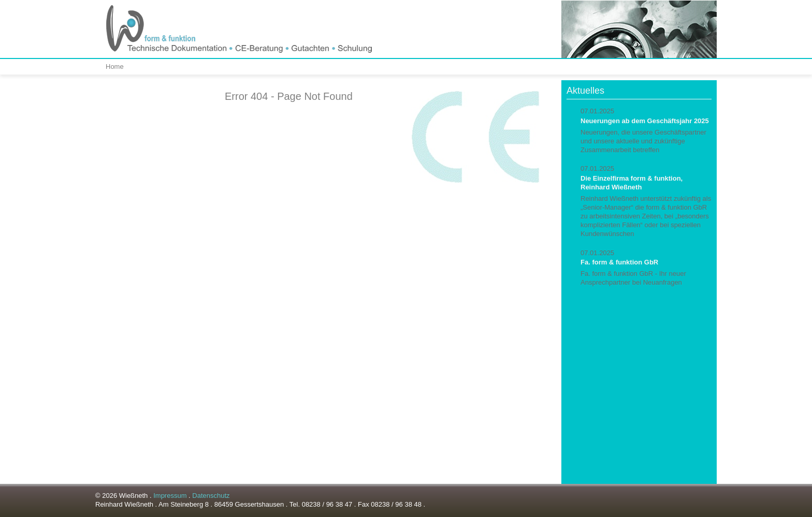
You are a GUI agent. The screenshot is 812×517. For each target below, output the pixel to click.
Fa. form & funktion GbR (619, 262)
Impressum (170, 496)
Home (115, 67)
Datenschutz (211, 496)
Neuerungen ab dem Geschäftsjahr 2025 (645, 121)
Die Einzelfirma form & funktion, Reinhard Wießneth (632, 183)
